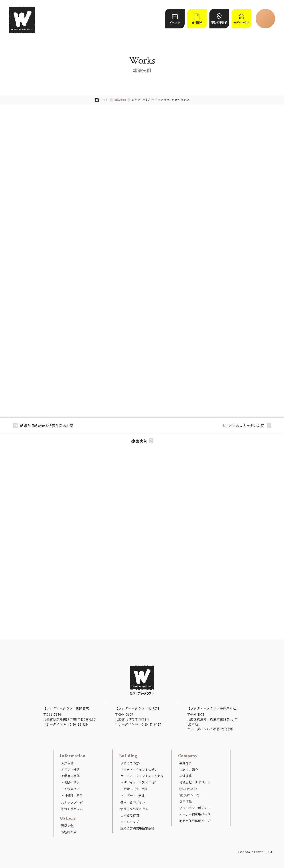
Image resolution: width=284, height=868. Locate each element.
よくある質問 (130, 815)
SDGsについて (189, 795)
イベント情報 (70, 770)
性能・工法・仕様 (136, 789)
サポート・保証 (134, 795)
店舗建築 (185, 776)
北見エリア (72, 789)
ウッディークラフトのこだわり (142, 776)
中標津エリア (74, 795)
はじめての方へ (131, 763)
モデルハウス (241, 19)
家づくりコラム (72, 809)
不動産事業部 (219, 19)
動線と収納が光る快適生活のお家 (47, 425)
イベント (175, 19)
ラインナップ (130, 822)
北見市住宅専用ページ (195, 821)
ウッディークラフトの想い (139, 770)
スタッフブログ (72, 802)
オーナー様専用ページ (195, 814)
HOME (105, 100)
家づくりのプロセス (134, 809)
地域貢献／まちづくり (195, 782)
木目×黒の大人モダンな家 (243, 425)
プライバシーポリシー (195, 808)
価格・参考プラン (133, 802)
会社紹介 (185, 763)
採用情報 (185, 801)
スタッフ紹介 (189, 770)
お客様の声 (69, 832)
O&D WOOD (188, 789)
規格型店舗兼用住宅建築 (137, 828)
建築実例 (120, 100)
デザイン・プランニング (140, 782)
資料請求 (197, 19)
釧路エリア (72, 782)
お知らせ (67, 763)
